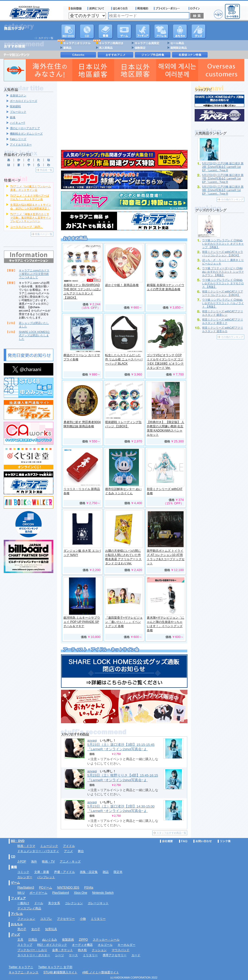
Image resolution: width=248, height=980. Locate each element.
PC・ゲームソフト (124, 31)
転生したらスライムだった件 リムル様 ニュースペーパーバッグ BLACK (124, 359)
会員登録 (75, 8)
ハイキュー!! (17, 123)
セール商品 (177, 43)
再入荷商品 (106, 48)
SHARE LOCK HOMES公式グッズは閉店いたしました (34, 335)
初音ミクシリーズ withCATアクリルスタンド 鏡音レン (223, 313)
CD (87, 31)
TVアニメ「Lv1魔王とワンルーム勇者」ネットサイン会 (31, 188)
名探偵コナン (18, 95)
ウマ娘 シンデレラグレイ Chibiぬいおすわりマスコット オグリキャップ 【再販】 (223, 244)
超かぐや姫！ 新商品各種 (122, 285)
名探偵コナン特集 (190, 55)
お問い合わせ (203, 841)
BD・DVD (18, 841)
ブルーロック (18, 112)
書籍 (106, 31)
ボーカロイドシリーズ (24, 101)
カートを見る (232, 11)
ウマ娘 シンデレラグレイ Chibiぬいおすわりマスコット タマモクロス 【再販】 (223, 283)
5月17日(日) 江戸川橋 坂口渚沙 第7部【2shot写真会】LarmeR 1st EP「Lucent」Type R (223, 178)
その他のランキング (232, 199)
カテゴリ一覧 (46, 38)
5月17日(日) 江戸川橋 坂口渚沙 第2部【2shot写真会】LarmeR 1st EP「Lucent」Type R (223, 167)
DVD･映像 (68, 31)
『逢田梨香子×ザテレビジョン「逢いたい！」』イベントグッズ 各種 (124, 622)
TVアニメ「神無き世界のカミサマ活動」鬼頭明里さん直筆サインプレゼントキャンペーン (31, 218)
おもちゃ (180, 31)
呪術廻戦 (15, 106)
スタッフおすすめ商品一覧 (171, 833)
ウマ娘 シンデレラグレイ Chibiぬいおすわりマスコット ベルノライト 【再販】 (223, 303)
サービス (121, 8)
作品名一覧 (46, 170)
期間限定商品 (179, 48)
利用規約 (142, 8)
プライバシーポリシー (168, 8)
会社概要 (166, 841)
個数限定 (140, 48)
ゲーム (15, 883)
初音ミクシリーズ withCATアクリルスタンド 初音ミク (223, 321)
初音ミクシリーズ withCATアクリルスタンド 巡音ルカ (223, 329)
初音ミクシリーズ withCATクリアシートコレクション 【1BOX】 (223, 293)
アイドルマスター (21, 144)
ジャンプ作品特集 (153, 55)
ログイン (195, 8)
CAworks (78, 55)
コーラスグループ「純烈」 (27, 227)
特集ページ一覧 (44, 234)
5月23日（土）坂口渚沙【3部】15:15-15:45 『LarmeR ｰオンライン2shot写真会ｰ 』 (121, 747)
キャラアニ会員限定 (147, 43)
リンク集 (224, 841)
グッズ (199, 31)
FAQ (183, 841)
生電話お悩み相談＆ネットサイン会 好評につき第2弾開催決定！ (31, 206)
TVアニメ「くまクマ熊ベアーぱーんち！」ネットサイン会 (30, 197)
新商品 (67, 48)
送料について (96, 8)
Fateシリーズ (18, 139)
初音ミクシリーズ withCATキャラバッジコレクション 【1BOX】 (223, 254)
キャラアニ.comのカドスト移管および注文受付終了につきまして (34, 274)
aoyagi (92, 740)
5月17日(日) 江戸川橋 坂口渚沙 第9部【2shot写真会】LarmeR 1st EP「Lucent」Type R (223, 190)
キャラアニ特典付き (111, 43)
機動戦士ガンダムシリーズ (26, 134)
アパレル (161, 31)
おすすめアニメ (116, 55)
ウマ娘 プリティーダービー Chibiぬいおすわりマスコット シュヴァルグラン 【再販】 (223, 272)
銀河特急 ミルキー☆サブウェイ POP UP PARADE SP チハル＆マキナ (82, 622)
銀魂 (13, 117)
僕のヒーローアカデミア (25, 128)
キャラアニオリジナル (77, 43)
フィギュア (143, 31)
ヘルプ (218, 14)
